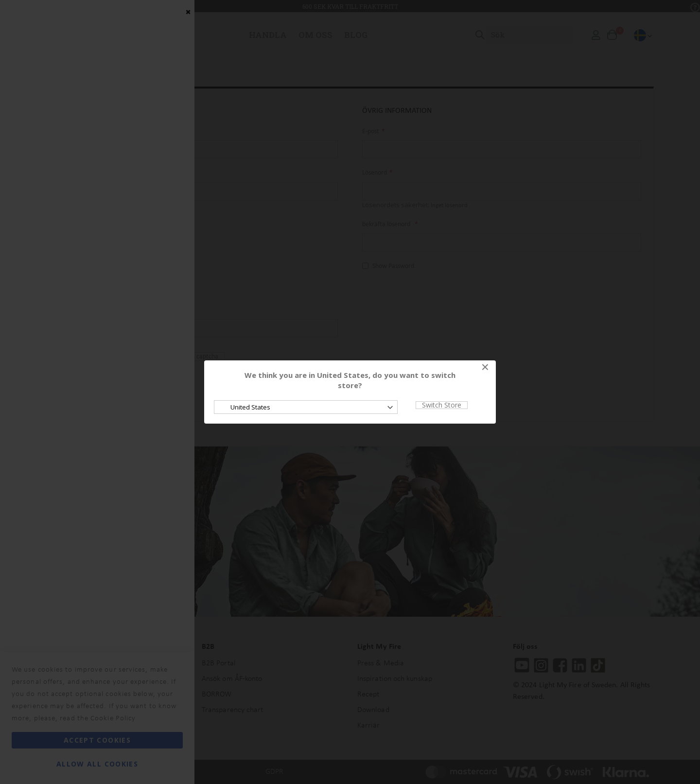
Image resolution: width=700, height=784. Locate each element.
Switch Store (442, 405)
